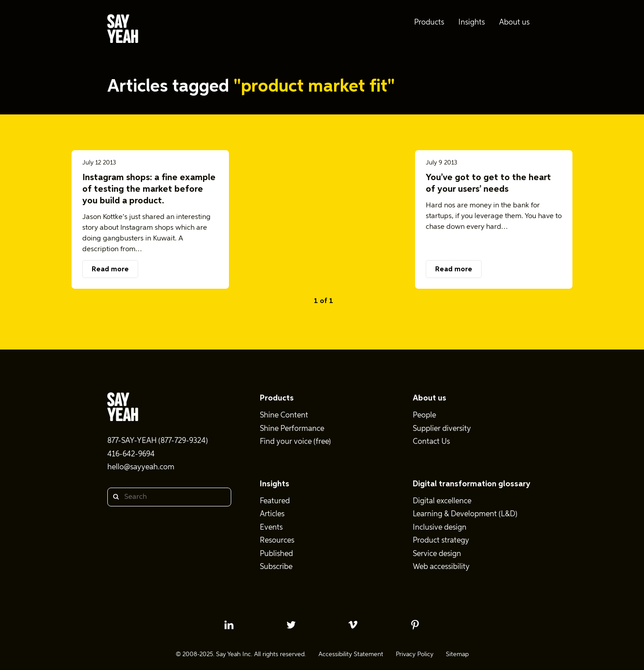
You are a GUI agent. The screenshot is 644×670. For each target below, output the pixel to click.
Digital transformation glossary (472, 484)
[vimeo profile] (353, 625)
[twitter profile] (291, 625)
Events (271, 528)
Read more (110, 270)
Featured (275, 501)
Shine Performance (292, 429)
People (424, 415)
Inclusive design (440, 528)
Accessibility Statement (351, 654)
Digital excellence (442, 501)
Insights (275, 484)
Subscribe (276, 567)
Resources (277, 541)
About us (430, 398)
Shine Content (284, 415)
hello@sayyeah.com (141, 467)
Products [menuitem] (429, 23)
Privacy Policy (415, 654)
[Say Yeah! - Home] (123, 30)
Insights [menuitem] (472, 23)
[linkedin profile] (229, 625)
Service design (437, 554)
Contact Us (431, 442)
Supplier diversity (442, 429)
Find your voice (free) (295, 442)
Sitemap (457, 654)
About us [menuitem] (514, 23)
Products (277, 398)
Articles (272, 514)
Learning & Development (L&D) (465, 514)
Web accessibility (441, 567)
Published (276, 554)
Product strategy (441, 541)
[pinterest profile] (415, 625)
